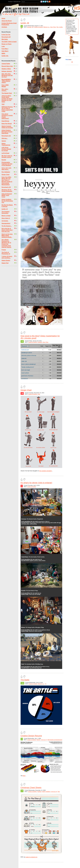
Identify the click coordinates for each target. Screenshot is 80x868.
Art (33, 27)
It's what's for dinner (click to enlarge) (36, 483)
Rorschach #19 (6, 187)
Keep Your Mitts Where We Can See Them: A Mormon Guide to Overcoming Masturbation (7, 181)
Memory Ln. (47, 27)
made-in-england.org (31, 857)
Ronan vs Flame (7, 44)
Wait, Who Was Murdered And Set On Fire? (7, 75)
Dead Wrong (5, 121)
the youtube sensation (45, 471)
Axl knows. (5, 221)
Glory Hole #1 (6, 218)
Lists (39, 394)
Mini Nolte (5, 39)
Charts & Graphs (38, 27)
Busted (4, 160)
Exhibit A (40, 342)
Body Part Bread (7, 124)
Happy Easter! (6, 260)
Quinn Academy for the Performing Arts (7, 201)
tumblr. (61, 27)
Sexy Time (53, 27)
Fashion (39, 792)
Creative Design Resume (31, 736)
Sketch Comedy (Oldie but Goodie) (7, 127)
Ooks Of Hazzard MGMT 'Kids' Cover (7, 195)
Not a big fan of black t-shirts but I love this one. (7, 230)
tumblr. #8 (25, 23)
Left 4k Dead (5, 153)
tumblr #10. (5, 56)
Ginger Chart (5, 175)
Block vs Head (6, 216)
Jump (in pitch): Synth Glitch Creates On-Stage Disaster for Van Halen (7, 99)
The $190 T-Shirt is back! (9, 42)
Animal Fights (6, 64)
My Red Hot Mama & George (7, 206)
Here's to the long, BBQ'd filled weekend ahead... (7, 236)
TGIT (3, 104)
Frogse (4, 250)
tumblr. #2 (5, 209)
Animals (29, 27)
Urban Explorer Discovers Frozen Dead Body (7, 132)
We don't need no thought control (7, 156)
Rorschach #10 (6, 136)
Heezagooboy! (6, 223)
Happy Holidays (46, 792)
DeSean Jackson (7, 71)
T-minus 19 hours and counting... (7, 257)
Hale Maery (5, 51)
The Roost (10, 1)
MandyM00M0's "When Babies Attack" (6, 81)
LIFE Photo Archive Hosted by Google (6, 149)
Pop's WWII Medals (5, 86)
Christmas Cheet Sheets (31, 788)
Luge (3, 46)
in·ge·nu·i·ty (44, 740)
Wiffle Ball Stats (17, 1)
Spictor (4, 141)
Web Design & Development (55, 740)
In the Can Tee (6, 35)
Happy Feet (5, 263)
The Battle (25, 680)
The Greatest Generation (5, 212)
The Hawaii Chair (7, 93)
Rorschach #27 (6, 37)
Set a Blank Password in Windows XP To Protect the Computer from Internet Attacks (6, 243)
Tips (57, 27)
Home (3, 18)
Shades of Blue (6, 69)
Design (38, 740)
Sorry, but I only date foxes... (6, 169)
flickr (24, 776)
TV (21, 28)
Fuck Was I (5, 49)
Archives (4, 27)
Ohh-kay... (5, 138)
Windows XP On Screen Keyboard (7, 190)
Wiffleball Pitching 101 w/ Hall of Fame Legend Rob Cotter (7, 109)
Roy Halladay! (6, 172)
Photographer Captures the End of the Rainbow (7, 164)
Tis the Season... (7, 226)
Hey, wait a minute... (5, 90)
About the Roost (7, 21)
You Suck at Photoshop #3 (6, 253)
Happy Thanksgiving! (6, 144)
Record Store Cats (7, 66)
